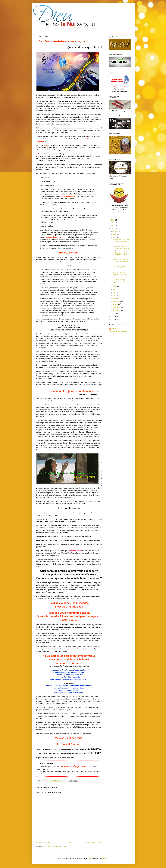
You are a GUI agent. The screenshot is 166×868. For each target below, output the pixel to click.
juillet (115, 295)
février (115, 234)
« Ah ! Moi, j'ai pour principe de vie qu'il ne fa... (121, 268)
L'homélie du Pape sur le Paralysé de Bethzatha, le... (121, 248)
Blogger (105, 858)
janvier (115, 231)
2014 (113, 226)
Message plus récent (43, 843)
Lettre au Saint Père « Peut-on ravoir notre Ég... (120, 274)
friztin (91, 858)
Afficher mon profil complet (118, 332)
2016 (113, 314)
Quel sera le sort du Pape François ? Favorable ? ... (121, 255)
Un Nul (113, 329)
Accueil (68, 843)
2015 (113, 229)
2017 (113, 317)
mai (114, 289)
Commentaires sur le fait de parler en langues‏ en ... (121, 242)
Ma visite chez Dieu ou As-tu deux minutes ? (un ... (121, 261)
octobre (116, 304)
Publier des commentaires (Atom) (56, 846)
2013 (113, 223)
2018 (113, 320)
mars (115, 237)
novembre (116, 307)
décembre (116, 310)
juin (114, 292)
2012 (113, 220)
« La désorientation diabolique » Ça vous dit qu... (121, 281)
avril (114, 287)
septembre (117, 301)
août (115, 298)
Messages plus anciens (94, 843)
